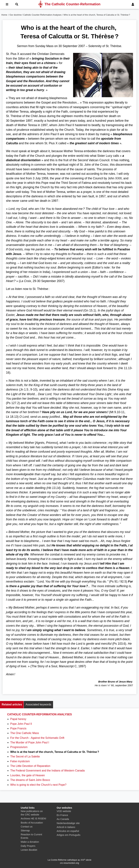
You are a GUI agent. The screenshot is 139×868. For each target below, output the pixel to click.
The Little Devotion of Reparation (30, 766)
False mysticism (20, 761)
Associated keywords (38, 704)
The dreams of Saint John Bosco (30, 780)
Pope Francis (18, 728)
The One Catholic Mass (25, 733)
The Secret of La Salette (25, 757)
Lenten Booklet (29, 850)
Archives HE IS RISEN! (33, 819)
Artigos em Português (68, 835)
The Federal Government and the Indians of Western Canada (48, 771)
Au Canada (63, 819)
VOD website (64, 811)
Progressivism (19, 747)
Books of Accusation (32, 823)
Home (4, 15)
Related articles (12, 704)
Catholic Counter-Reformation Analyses (42, 15)
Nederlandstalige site (68, 823)
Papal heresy (18, 719)
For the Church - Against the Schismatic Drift (37, 738)
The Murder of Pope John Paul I (30, 742)
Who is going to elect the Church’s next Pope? (38, 785)
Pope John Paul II (21, 724)
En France (62, 815)
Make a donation (30, 842)
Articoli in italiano (66, 827)
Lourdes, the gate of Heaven (28, 775)
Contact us (27, 827)
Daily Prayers (28, 846)
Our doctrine (15, 15)
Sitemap (25, 831)
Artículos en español (68, 831)
